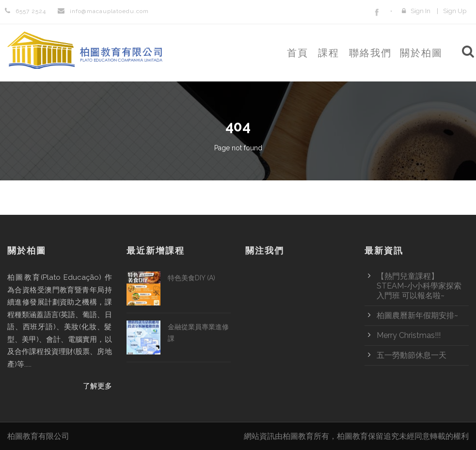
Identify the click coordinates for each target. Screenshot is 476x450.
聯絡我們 (370, 53)
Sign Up (455, 11)
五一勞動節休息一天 (412, 355)
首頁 (298, 53)
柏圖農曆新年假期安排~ (417, 315)
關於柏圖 (421, 53)
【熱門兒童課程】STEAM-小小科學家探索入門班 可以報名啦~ (419, 286)
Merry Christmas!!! (409, 335)
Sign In (420, 11)
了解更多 (97, 386)
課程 (329, 53)
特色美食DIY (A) (191, 278)
